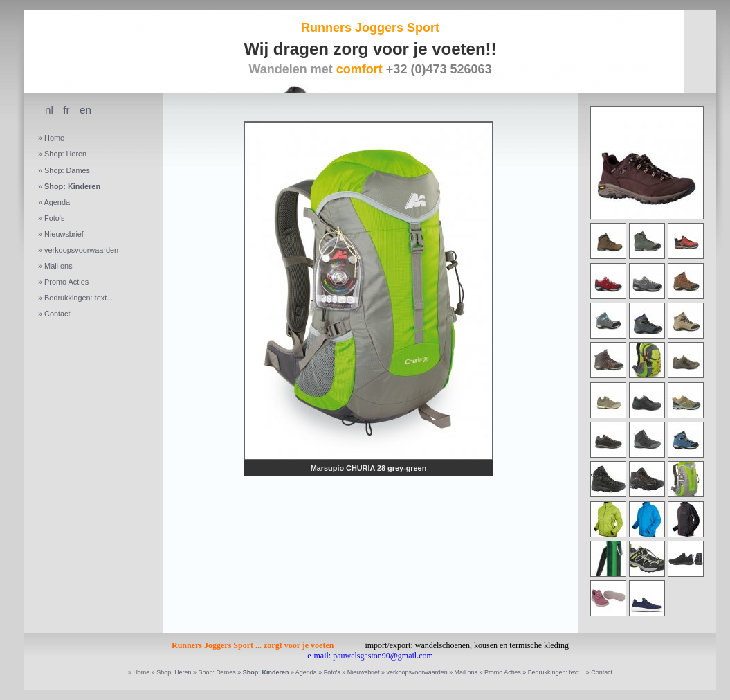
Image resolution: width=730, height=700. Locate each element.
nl (49, 110)
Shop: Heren (65, 154)
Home (54, 138)
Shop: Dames (67, 170)
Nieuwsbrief (64, 234)
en (85, 110)
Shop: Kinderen (72, 186)
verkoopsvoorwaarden (81, 250)
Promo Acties (66, 282)
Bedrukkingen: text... (79, 298)
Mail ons (58, 266)
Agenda (57, 202)
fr (66, 110)
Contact (57, 314)
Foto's (54, 218)
